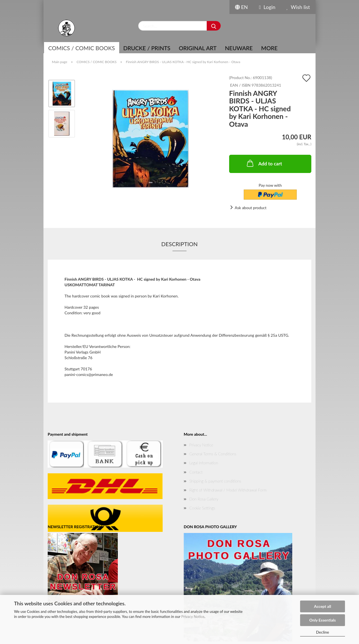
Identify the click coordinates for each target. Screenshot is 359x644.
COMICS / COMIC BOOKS (82, 48)
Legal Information (204, 463)
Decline (323, 632)
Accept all (323, 606)
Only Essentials (323, 620)
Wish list (298, 7)
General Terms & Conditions (213, 454)
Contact (196, 472)
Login (267, 7)
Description (179, 244)
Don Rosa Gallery (204, 499)
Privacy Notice (193, 617)
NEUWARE (239, 48)
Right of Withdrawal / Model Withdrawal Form (228, 490)
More (269, 48)
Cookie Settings (202, 508)
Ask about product (251, 208)
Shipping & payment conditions (215, 481)
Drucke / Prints (147, 48)
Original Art (198, 48)
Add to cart (264, 163)
